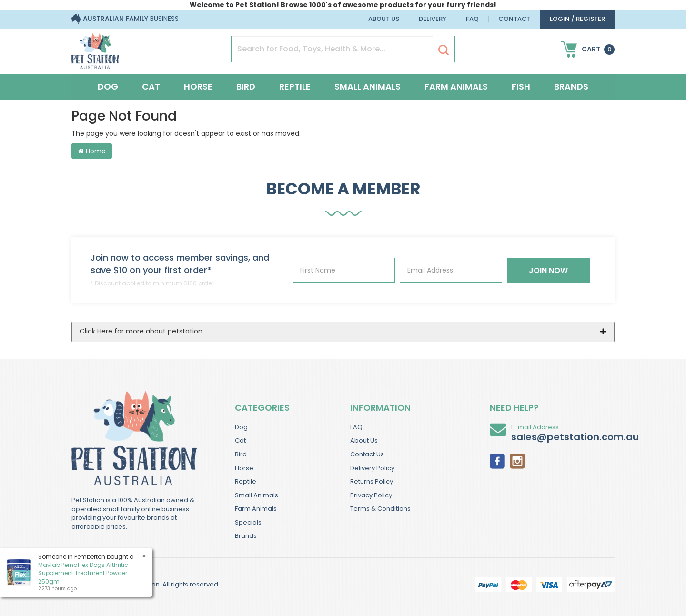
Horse (198, 86)
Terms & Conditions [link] (380, 509)
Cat (151, 86)
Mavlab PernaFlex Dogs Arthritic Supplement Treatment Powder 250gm (83, 573)
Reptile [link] (246, 481)
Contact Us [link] (367, 454)
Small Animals (368, 86)
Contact (514, 19)
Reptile (295, 86)
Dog (108, 86)
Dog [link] (241, 427)
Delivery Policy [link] (372, 468)
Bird (246, 86)
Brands (571, 86)
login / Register (577, 19)
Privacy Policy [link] (371, 495)
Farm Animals (456, 86)
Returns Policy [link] (372, 481)
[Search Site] (444, 50)
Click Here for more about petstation (141, 331)
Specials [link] (248, 522)
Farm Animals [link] (256, 509)
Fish (521, 86)
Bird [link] (241, 454)
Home (92, 151)
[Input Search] (332, 49)
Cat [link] (240, 440)
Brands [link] (246, 536)
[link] (497, 460)
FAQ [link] (356, 427)
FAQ (472, 19)
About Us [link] (364, 440)
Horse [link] (244, 468)
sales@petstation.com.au (575, 437)
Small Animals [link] (257, 495)
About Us (384, 19)
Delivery (433, 19)
